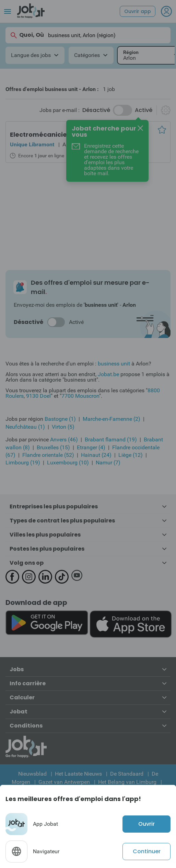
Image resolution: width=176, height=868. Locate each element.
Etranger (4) (91, 447)
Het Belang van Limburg (127, 782)
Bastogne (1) (60, 419)
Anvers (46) (64, 439)
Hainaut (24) (96, 455)
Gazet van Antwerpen (64, 782)
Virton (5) (63, 427)
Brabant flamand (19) (111, 439)
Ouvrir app (138, 11)
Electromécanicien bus (47, 134)
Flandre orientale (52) (48, 455)
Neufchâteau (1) (25, 427)
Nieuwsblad (32, 774)
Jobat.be (108, 374)
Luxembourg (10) (68, 463)
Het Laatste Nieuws (78, 774)
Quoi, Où (27, 35)
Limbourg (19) (23, 463)
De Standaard (127, 774)
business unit (114, 364)
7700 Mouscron (80, 396)
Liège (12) (131, 455)
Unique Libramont (32, 144)
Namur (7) (108, 463)
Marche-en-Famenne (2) (112, 419)
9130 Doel (38, 396)
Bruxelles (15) (53, 447)
